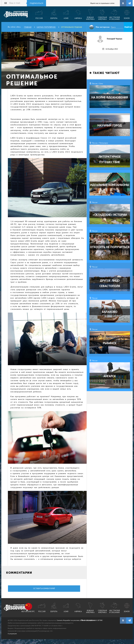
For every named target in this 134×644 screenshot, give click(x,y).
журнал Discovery (16, 608)
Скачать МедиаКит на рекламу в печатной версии (75, 620)
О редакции (12, 634)
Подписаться (37, 3)
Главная (28, 27)
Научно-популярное (46, 27)
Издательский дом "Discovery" (16, 14)
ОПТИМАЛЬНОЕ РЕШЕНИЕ (72, 27)
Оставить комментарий (44, 588)
